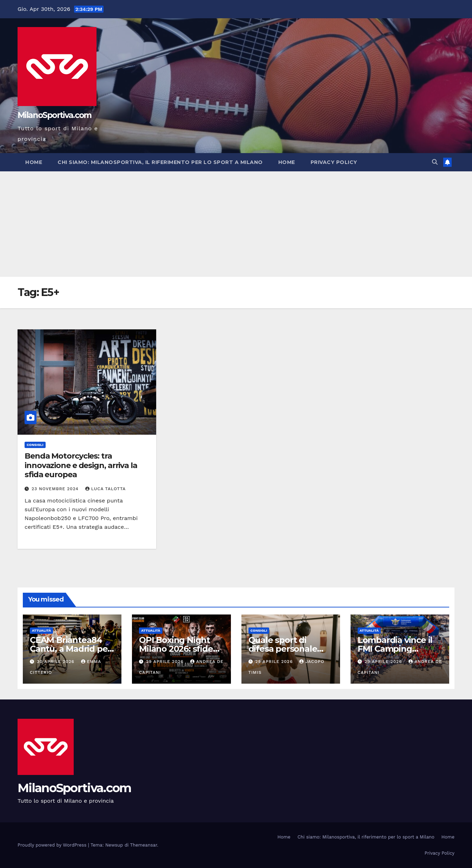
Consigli (35, 445)
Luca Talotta (106, 489)
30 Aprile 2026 (56, 662)
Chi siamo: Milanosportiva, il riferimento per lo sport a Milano (160, 162)
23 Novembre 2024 (56, 489)
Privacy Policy (334, 162)
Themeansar (144, 845)
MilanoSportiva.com (54, 115)
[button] (435, 162)
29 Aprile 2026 (166, 662)
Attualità (41, 630)
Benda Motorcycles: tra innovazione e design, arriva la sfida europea (81, 465)
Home (34, 162)
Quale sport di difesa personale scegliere (283, 649)
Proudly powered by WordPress (53, 845)
